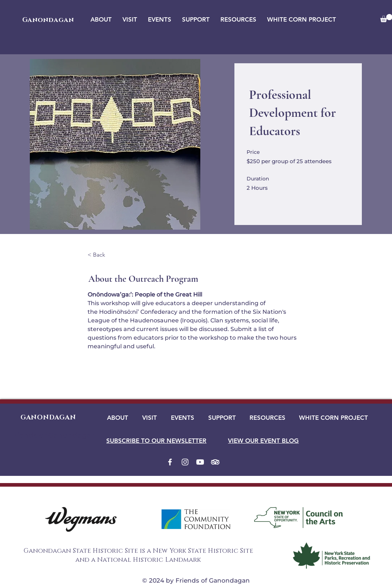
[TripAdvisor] (215, 462)
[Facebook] (170, 462)
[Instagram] (185, 462)
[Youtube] (200, 462)
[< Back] (107, 255)
